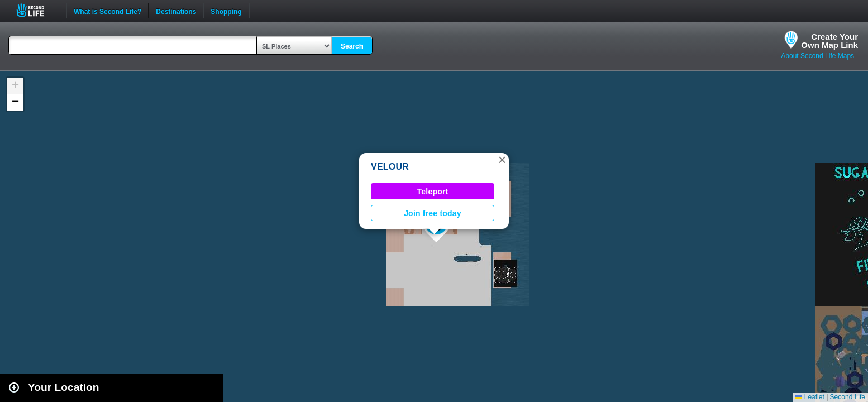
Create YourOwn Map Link (829, 41)
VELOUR (390, 167)
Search (352, 46)
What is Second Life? (108, 11)
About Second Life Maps (817, 56)
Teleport (433, 192)
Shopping (226, 11)
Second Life (37, 10)
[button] (502, 160)
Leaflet (810, 397)
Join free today (433, 213)
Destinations (176, 11)
